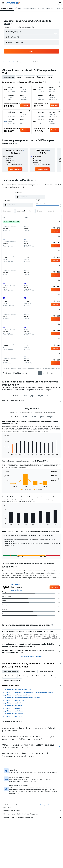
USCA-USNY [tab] (15, 417)
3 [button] (48, 373)
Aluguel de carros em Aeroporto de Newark (17, 695)
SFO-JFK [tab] (40, 396)
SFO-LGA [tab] (49, 396)
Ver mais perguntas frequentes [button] (31, 656)
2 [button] (44, 373)
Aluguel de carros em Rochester (13, 711)
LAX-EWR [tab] (15, 396)
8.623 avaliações (16, 590)
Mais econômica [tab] (9, 77)
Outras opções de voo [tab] (28, 671)
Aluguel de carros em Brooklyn (13, 703)
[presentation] (11, 23)
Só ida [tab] (50, 77)
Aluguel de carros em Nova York (13, 700)
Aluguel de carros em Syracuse (13, 714)
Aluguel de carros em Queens (12, 716)
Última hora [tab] (41, 77)
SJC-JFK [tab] (32, 396)
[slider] (60, 205)
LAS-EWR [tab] (24, 396)
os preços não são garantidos (42, 805)
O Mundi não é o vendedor (32, 810)
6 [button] (56, 373)
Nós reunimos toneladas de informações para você (32, 814)
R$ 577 (7, 24)
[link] (15, 169)
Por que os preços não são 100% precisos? (32, 817)
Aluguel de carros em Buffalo (12, 706)
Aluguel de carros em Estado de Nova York (17, 690)
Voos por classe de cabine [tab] (12, 680)
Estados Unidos (11, 62)
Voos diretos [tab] (29, 77)
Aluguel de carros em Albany (12, 708)
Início (3, 62)
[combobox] (9, 27)
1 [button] (40, 373)
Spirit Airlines (16, 584)
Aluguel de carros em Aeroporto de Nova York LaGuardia (22, 698)
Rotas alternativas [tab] (10, 676)
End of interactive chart (3, 453)
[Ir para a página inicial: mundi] (13, 3)
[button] (3, 3)
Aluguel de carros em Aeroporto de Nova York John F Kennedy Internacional (28, 692)
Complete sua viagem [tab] (11, 671)
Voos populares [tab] (49, 676)
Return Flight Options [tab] (46, 671)
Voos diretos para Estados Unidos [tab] (30, 676)
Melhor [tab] (20, 77)
